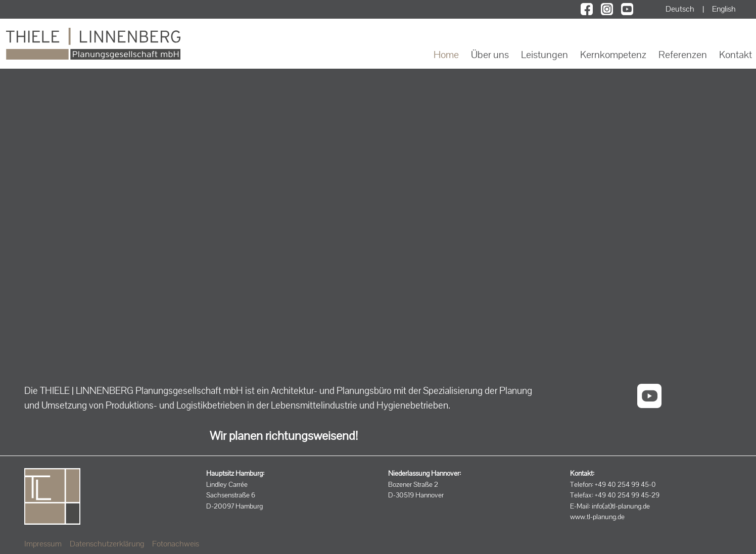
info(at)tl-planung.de (621, 506)
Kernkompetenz (613, 55)
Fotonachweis (176, 544)
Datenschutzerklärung (107, 544)
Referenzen (683, 55)
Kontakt (736, 55)
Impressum (43, 544)
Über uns (490, 55)
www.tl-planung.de (597, 517)
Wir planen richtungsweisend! (284, 436)
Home (446, 55)
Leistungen (545, 55)
